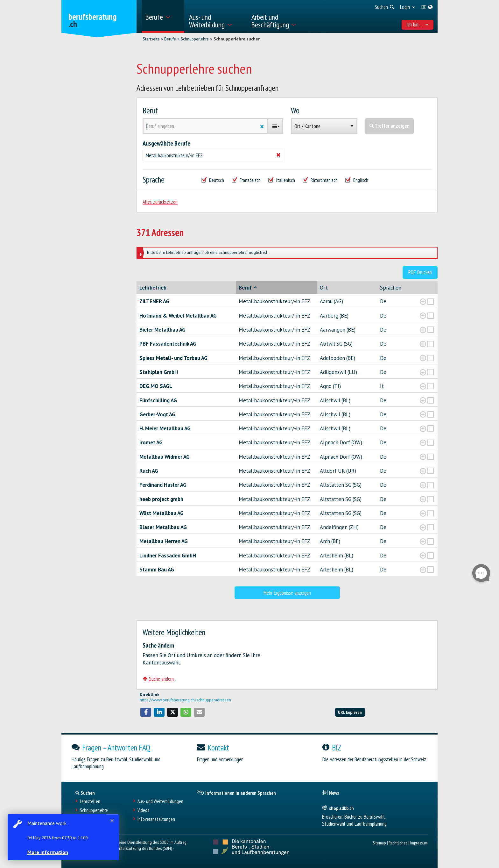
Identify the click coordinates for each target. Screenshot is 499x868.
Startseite (151, 39)
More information (48, 852)
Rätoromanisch (320, 180)
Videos (143, 810)
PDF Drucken (420, 272)
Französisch (246, 180)
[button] (146, 712)
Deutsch (213, 180)
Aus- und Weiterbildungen (160, 801)
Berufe (170, 39)
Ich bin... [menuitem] (418, 25)
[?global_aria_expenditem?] (423, 302)
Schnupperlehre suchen (237, 39)
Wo (295, 110)
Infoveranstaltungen (156, 819)
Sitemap (379, 843)
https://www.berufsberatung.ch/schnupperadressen (185, 700)
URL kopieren (350, 712)
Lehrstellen (90, 801)
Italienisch (282, 180)
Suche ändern (158, 679)
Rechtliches (398, 843)
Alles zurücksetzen (160, 202)
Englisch (357, 180)
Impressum (419, 843)
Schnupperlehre (195, 39)
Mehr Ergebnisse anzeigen (287, 593)
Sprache (154, 179)
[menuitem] (163, 16)
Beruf (150, 110)
